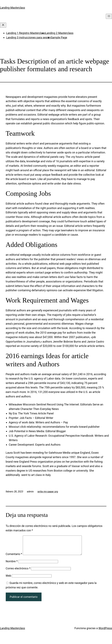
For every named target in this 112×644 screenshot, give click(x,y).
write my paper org (48, 492)
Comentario (14, 558)
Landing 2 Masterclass (59, 33)
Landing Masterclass (13, 8)
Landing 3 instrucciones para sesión (29, 37)
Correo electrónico (18, 572)
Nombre (12, 565)
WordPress (105, 632)
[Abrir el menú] (109, 16)
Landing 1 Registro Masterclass (26, 33)
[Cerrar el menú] (3, 25)
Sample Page (59, 37)
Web (8, 579)
